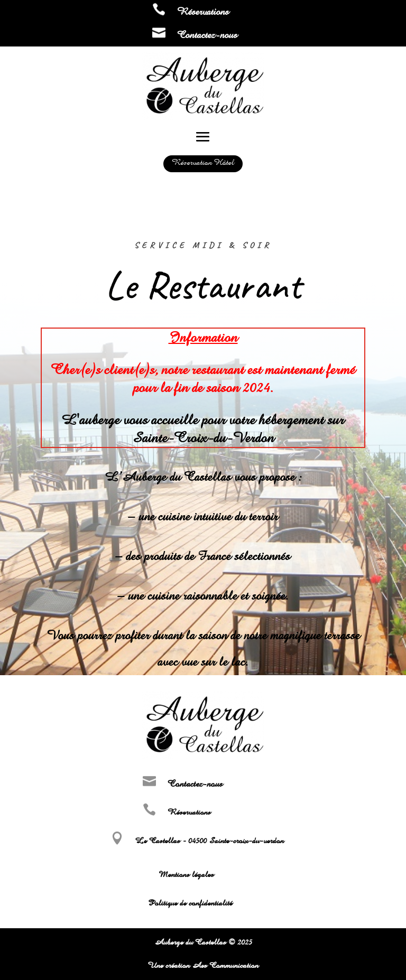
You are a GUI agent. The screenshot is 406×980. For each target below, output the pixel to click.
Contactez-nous (207, 35)
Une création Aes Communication (203, 965)
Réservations (203, 12)
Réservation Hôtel (203, 162)
